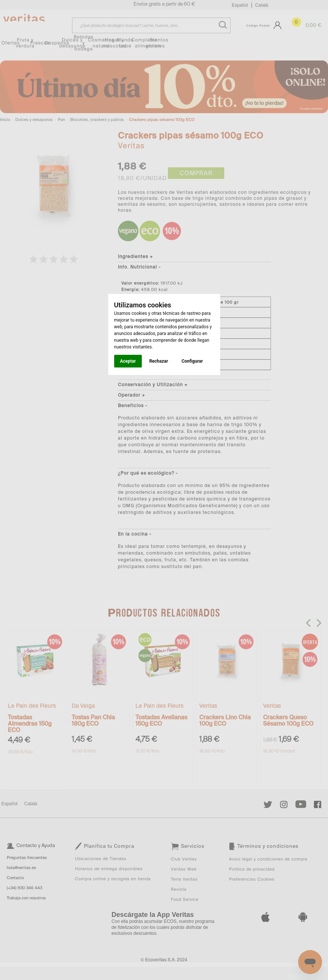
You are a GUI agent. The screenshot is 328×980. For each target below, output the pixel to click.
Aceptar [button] (128, 361)
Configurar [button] (192, 361)
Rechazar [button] (159, 361)
